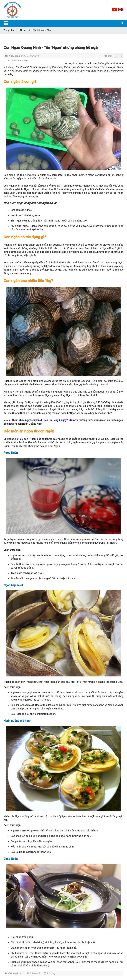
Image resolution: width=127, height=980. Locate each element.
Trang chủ (9, 30)
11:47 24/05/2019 (22, 56)
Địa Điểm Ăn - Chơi (42, 30)
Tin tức (23, 30)
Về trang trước (15, 973)
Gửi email (35, 973)
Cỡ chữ (108, 56)
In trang (51, 973)
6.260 (17, 61)
